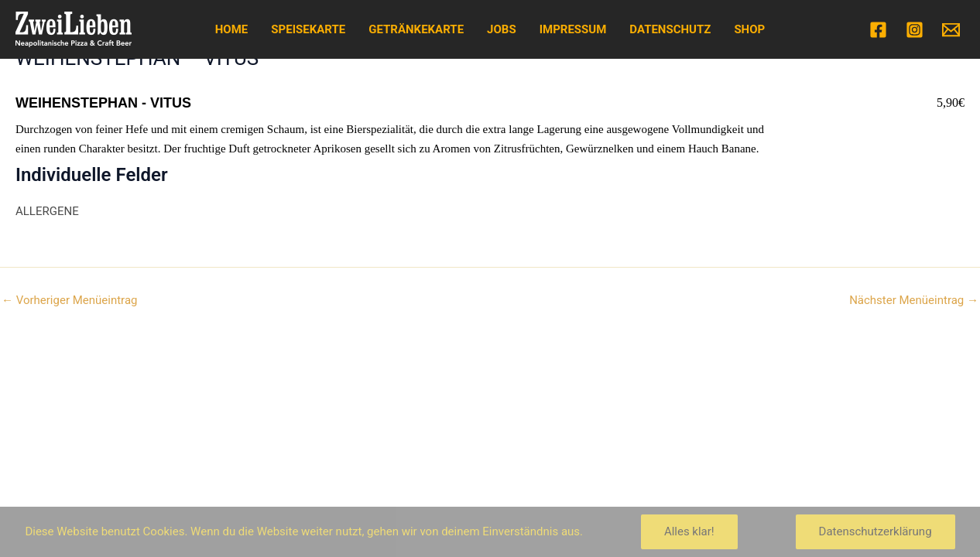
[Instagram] (915, 30)
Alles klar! (689, 531)
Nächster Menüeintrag (914, 301)
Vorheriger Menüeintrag (69, 301)
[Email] (951, 30)
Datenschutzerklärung (875, 531)
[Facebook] (878, 30)
